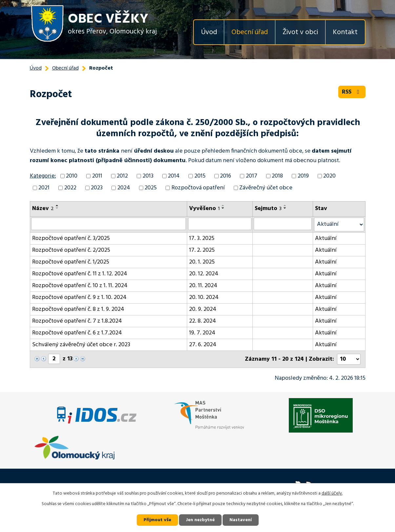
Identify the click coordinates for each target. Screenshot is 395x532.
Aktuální (326, 238)
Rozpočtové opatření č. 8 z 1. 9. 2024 (78, 309)
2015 (200, 176)
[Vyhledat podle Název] (109, 224)
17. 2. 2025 (202, 250)
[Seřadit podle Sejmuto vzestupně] (285, 205)
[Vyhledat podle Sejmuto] (283, 224)
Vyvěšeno (204, 209)
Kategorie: (43, 176)
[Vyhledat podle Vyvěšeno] (220, 224)
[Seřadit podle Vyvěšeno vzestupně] (223, 205)
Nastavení (241, 520)
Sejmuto (268, 209)
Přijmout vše (157, 520)
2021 (44, 188)
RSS (352, 92)
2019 (303, 176)
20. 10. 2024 (204, 298)
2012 (122, 176)
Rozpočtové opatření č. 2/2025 (71, 250)
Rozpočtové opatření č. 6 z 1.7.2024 (77, 333)
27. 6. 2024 (203, 345)
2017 (252, 176)
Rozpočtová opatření (198, 188)
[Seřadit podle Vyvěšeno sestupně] (223, 208)
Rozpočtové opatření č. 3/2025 (71, 238)
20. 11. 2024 (203, 286)
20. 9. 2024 (203, 309)
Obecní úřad (250, 32)
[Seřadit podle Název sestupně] (57, 208)
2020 (329, 176)
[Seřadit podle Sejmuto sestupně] (285, 208)
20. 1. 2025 (202, 262)
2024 (124, 188)
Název (43, 209)
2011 (97, 176)
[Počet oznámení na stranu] (349, 359)
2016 (226, 176)
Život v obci (300, 32)
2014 (174, 176)
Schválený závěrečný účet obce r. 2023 (81, 345)
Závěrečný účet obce (266, 188)
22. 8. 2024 (203, 321)
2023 (97, 188)
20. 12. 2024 (204, 274)
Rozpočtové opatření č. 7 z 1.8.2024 (77, 321)
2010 (72, 176)
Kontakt (345, 32)
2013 (148, 176)
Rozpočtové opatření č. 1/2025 (71, 262)
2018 (277, 176)
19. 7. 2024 (202, 333)
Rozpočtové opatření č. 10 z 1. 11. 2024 (80, 286)
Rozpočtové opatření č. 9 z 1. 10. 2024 (79, 298)
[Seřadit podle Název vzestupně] (57, 205)
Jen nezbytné (200, 520)
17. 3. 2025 (202, 238)
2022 (70, 188)
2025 (151, 188)
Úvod (209, 32)
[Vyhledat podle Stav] (339, 224)
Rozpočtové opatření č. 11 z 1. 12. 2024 (80, 274)
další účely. (332, 493)
